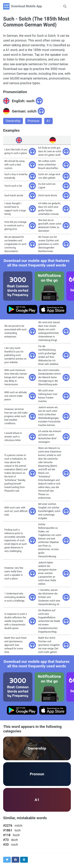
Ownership (13, 121)
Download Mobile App (27, 6)
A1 (48, 121)
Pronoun (34, 121)
